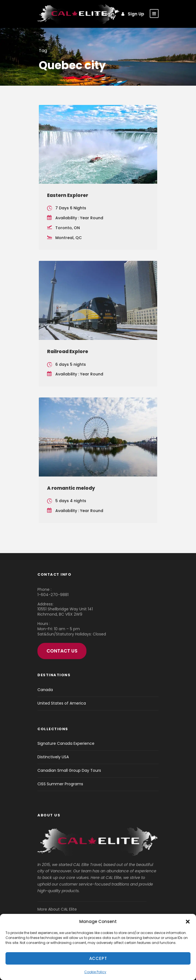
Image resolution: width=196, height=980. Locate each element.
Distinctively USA (53, 757)
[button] (188, 922)
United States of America (62, 703)
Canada (45, 690)
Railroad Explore (68, 351)
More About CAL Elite (57, 909)
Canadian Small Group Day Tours (69, 770)
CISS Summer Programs (60, 784)
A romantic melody (71, 488)
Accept (98, 958)
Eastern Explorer (68, 195)
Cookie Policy (95, 972)
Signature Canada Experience (66, 743)
